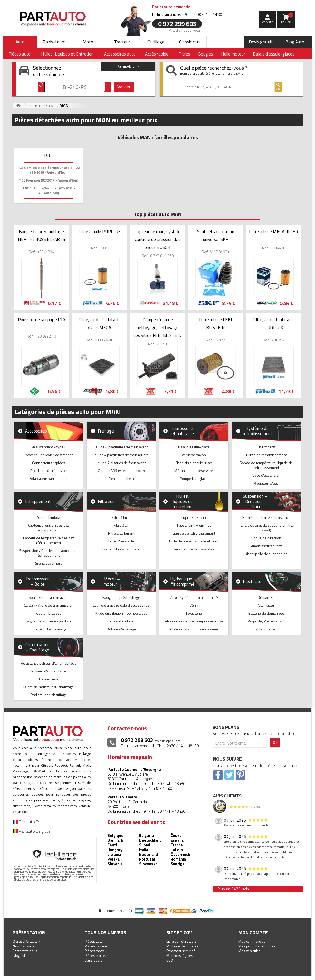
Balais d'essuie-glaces (274, 54)
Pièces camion (96, 946)
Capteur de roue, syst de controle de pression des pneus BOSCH (157, 239)
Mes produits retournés (257, 946)
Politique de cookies (182, 946)
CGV (170, 960)
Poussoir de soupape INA (41, 320)
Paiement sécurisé (181, 951)
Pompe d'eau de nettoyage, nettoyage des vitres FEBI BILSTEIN (157, 328)
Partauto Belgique (32, 831)
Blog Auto (295, 42)
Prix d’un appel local (185, 30)
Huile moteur (233, 54)
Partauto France (30, 822)
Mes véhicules (250, 951)
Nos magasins (24, 946)
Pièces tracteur (96, 955)
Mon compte (253, 933)
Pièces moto (94, 951)
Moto (88, 42)
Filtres (184, 54)
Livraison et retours (182, 941)
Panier (287, 18)
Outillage (156, 42)
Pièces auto (94, 941)
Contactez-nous (25, 951)
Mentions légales (180, 955)
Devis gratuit (261, 42)
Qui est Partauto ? (26, 941)
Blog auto (20, 955)
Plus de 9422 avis (233, 889)
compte (267, 22)
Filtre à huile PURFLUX (100, 232)
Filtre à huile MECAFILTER (274, 232)
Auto (20, 42)
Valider (124, 87)
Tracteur (122, 42)
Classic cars (190, 42)
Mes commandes (252, 941)
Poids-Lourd (54, 42)
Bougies (206, 54)
